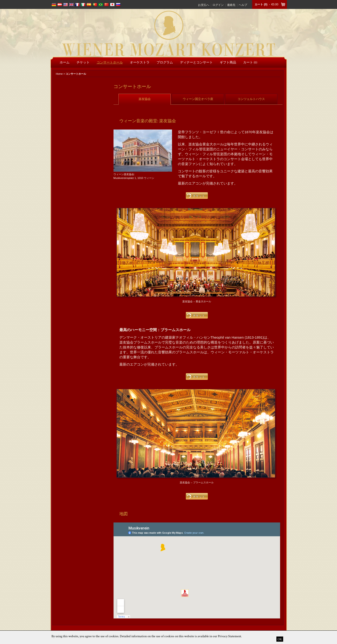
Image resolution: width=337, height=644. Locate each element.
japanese (112, 5)
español (89, 5)
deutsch (54, 5)
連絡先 (231, 5)
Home (59, 74)
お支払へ (204, 5)
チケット (199, 196)
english (66, 5)
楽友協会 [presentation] (145, 99)
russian (118, 5)
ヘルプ (243, 5)
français (77, 5)
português (95, 5)
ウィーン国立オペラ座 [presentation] (198, 99)
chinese (106, 5)
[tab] (145, 99)
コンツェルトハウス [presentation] (251, 99)
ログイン (218, 5)
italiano (83, 5)
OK (280, 639)
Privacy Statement (229, 636)
